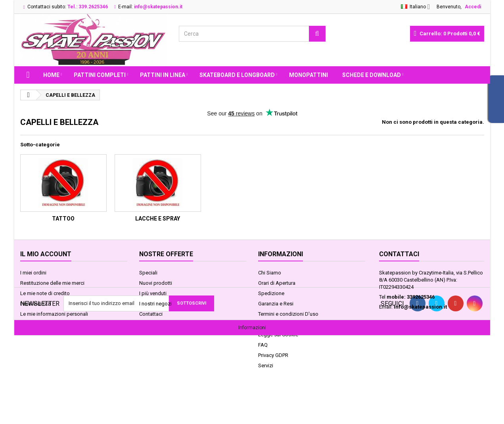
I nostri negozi (155, 304)
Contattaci (151, 314)
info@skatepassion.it (420, 307)
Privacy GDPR (273, 355)
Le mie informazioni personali (54, 314)
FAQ (263, 345)
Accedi (473, 7)
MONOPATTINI (309, 75)
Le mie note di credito (45, 293)
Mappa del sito (156, 324)
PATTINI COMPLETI (100, 75)
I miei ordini (33, 273)
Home (51, 75)
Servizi (266, 365)
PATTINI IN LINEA (163, 75)
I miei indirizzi (36, 304)
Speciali (148, 273)
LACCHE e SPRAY (158, 219)
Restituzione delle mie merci (52, 283)
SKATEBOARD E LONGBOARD (237, 75)
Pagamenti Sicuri (277, 324)
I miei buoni (33, 324)
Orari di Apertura (277, 283)
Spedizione (271, 293)
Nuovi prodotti (156, 283)
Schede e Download (372, 75)
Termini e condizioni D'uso (288, 314)
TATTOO (63, 219)
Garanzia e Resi (276, 304)
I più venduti (153, 293)
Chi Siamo (270, 273)
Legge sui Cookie (278, 335)
